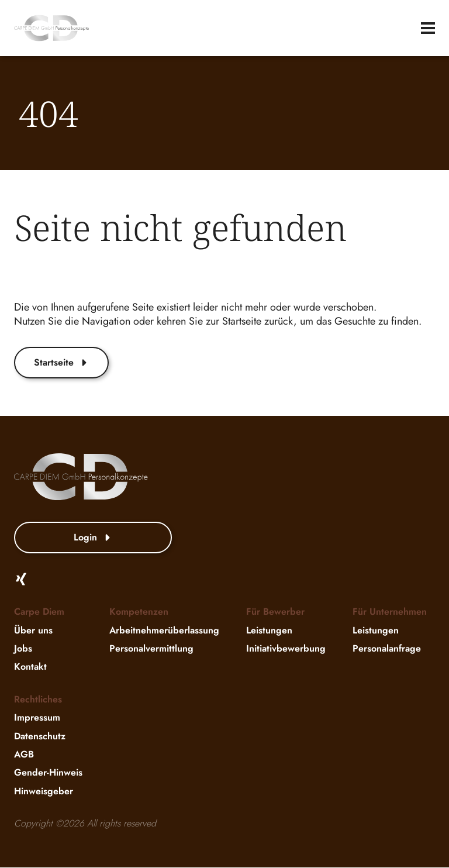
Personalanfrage (387, 648)
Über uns (33, 630)
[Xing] (21, 580)
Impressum (37, 718)
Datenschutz (40, 736)
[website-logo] (51, 28)
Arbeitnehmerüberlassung (164, 630)
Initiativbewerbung (286, 648)
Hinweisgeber (44, 791)
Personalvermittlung (151, 648)
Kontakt (30, 667)
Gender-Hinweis (48, 773)
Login (93, 538)
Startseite (61, 362)
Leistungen (269, 630)
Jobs (23, 648)
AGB (24, 754)
